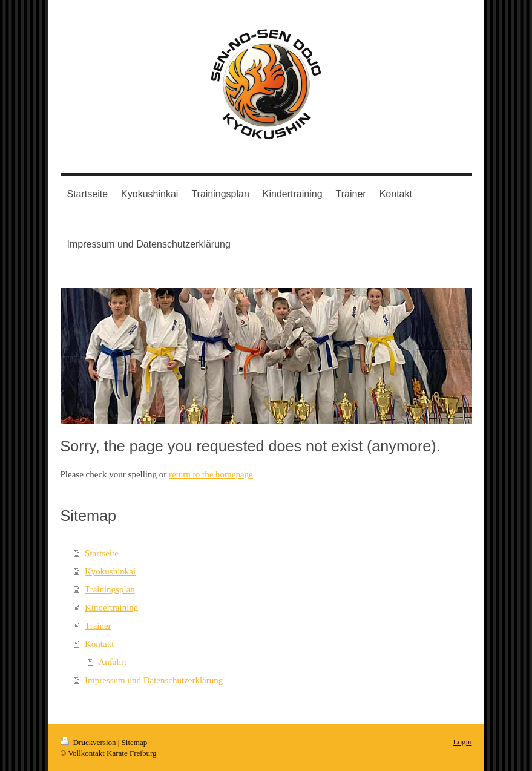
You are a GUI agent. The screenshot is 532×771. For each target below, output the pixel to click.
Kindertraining (111, 608)
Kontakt (99, 644)
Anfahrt (113, 662)
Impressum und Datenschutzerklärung (154, 680)
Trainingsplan (110, 589)
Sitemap (135, 742)
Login (462, 742)
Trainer (98, 626)
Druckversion (89, 742)
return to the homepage (211, 474)
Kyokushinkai (110, 571)
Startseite (102, 553)
